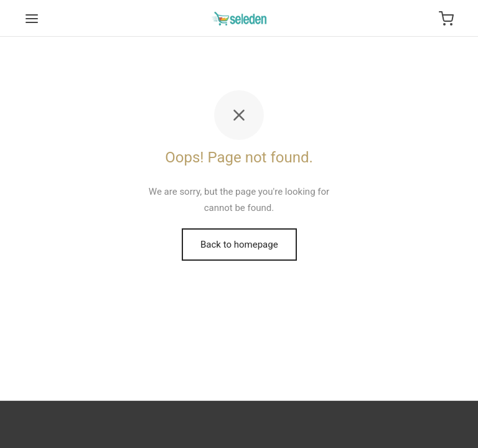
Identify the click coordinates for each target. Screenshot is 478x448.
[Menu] (32, 19)
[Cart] (446, 19)
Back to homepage (239, 245)
